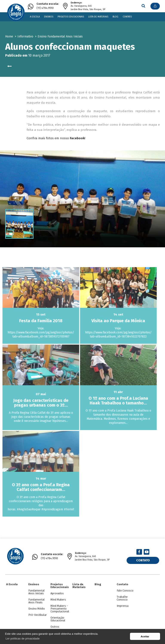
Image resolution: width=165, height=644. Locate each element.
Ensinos (49, 17)
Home (9, 36)
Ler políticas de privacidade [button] (23, 639)
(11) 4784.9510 (48, 6)
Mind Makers (58, 600)
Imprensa (123, 606)
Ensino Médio (37, 609)
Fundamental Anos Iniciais (37, 592)
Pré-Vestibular (38, 615)
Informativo (25, 36)
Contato (127, 17)
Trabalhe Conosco (122, 598)
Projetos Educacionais (71, 17)
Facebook (77, 138)
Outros (55, 627)
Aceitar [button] (145, 636)
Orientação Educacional (58, 619)
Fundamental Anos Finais (37, 601)
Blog (115, 17)
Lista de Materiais (98, 17)
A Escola (35, 17)
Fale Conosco (125, 591)
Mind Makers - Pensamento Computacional (60, 609)
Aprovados (57, 593)
